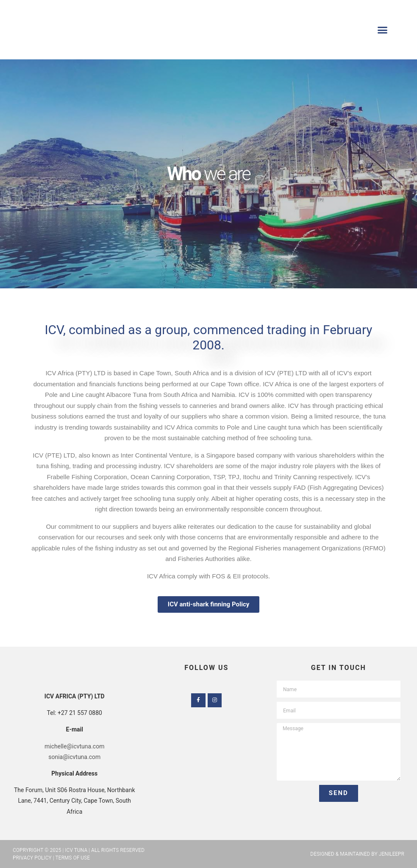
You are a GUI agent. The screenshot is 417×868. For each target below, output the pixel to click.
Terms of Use (72, 858)
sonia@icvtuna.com (74, 757)
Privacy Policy (32, 858)
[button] (382, 30)
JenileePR (392, 854)
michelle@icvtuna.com (74, 746)
